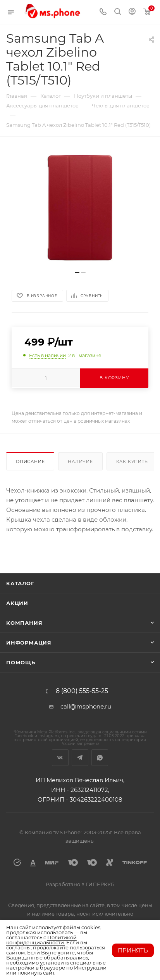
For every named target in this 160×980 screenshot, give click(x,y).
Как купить (132, 461)
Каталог (20, 583)
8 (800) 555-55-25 (82, 691)
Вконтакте (60, 758)
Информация (29, 643)
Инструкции (90, 968)
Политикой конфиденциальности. (41, 940)
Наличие (80, 461)
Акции (17, 603)
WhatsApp (100, 758)
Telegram (80, 758)
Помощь (21, 662)
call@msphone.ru (86, 706)
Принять (133, 950)
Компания (24, 623)
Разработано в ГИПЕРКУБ (80, 884)
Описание (30, 461)
